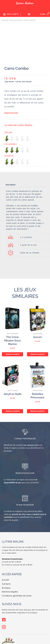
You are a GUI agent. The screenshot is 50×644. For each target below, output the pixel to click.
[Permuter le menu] (29, 14)
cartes (18, 82)
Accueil (5, 20)
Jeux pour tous (16, 20)
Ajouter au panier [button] (13, 354)
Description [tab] (11, 185)
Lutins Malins (25, 3)
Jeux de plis (27, 82)
